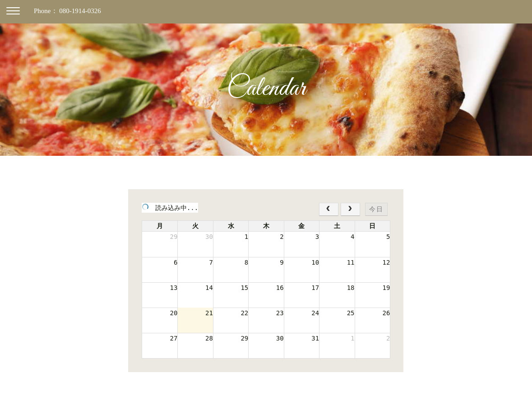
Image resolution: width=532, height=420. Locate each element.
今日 (376, 209)
